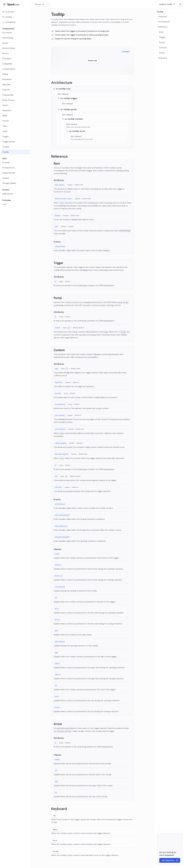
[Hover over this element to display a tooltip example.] (93, 61)
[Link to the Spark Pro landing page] (170, 860)
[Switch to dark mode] (180, 4)
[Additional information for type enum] (69, 328)
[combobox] (42, 4)
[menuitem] (15, 12)
